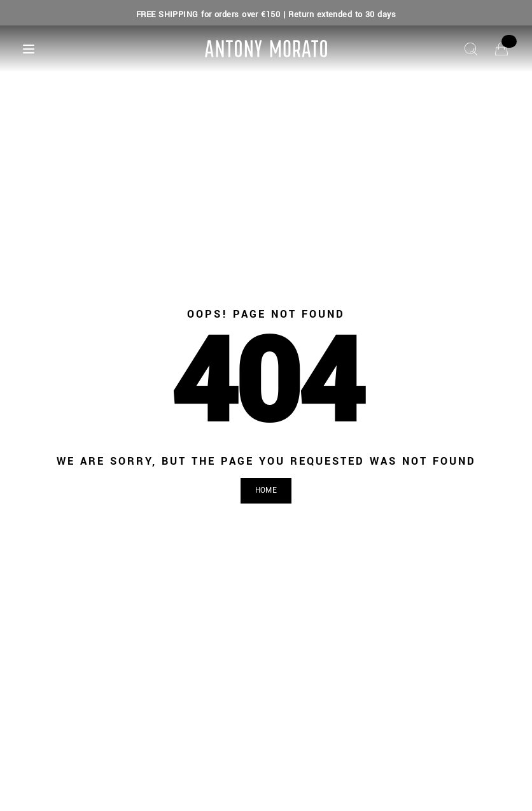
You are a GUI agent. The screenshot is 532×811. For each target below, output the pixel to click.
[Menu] (29, 49)
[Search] (471, 49)
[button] (266, 491)
